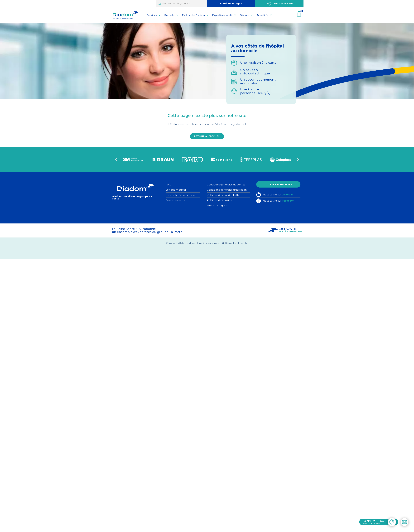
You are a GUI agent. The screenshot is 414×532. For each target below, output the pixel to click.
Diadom (244, 15)
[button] (116, 159)
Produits (169, 15)
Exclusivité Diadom (193, 15)
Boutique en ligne (231, 4)
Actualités (263, 15)
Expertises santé (222, 15)
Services (152, 15)
